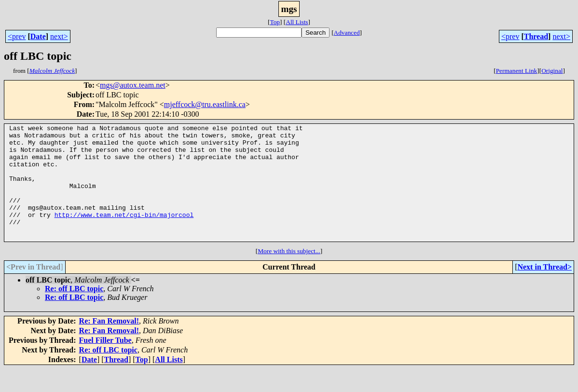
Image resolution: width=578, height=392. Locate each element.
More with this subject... (289, 274)
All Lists (297, 22)
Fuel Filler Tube (105, 363)
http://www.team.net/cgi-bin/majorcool (124, 233)
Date (38, 36)
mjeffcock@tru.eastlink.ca (205, 104)
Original (552, 71)
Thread (536, 36)
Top (275, 22)
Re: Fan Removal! (109, 344)
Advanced (347, 33)
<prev (17, 36)
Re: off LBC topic (74, 312)
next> (59, 36)
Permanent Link (517, 71)
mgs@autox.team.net (133, 85)
